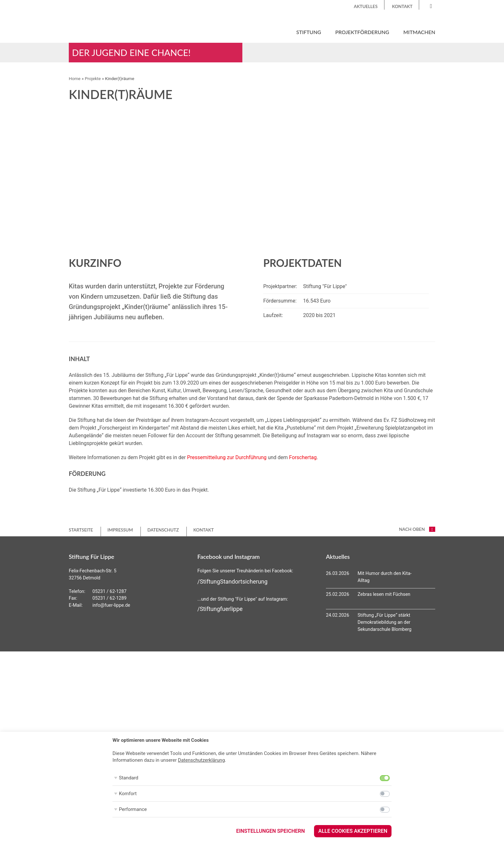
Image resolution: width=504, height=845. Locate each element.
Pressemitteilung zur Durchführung (227, 458)
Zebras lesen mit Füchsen (384, 595)
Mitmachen (419, 32)
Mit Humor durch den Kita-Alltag (385, 578)
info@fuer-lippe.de (111, 606)
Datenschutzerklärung (202, 760)
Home (75, 79)
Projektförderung (362, 32)
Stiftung (309, 32)
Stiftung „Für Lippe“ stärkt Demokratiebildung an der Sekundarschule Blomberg (385, 623)
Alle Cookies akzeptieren (353, 831)
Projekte (93, 79)
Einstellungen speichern (271, 831)
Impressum (120, 530)
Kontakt (402, 6)
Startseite (81, 530)
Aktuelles (366, 6)
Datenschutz (163, 530)
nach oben (417, 530)
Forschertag (303, 458)
